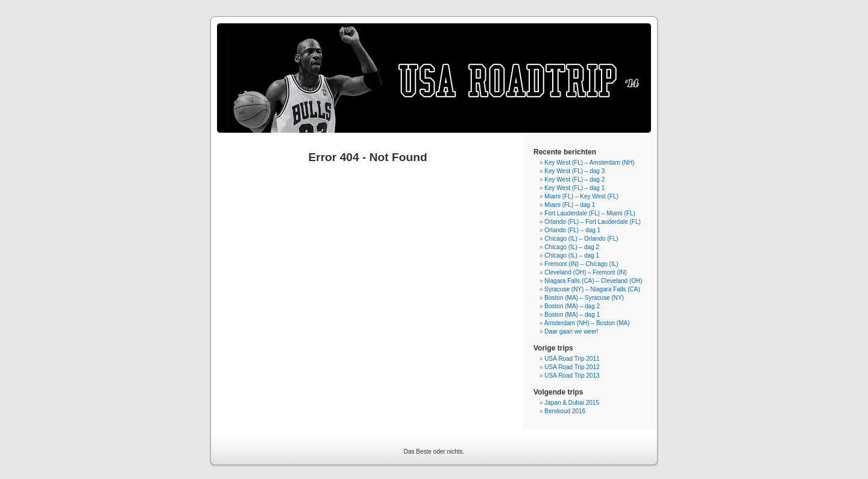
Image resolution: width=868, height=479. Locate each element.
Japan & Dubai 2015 (572, 403)
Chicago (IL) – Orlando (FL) (581, 239)
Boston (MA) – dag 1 (572, 315)
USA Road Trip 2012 (572, 367)
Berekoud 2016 (565, 411)
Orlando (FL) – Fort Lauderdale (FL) (593, 222)
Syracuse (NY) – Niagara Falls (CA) (592, 289)
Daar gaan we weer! (571, 331)
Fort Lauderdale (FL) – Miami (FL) (590, 213)
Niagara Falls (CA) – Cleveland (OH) (593, 281)
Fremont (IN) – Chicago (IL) (581, 264)
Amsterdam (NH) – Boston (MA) (587, 323)
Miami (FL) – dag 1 (570, 205)
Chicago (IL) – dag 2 (572, 247)
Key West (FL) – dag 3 (574, 171)
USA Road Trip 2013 (572, 376)
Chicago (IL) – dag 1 (572, 255)
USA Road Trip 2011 (572, 359)
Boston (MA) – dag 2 (572, 306)
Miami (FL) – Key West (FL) (581, 196)
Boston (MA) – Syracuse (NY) (584, 298)
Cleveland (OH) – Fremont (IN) (586, 272)
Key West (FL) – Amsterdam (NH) (589, 163)
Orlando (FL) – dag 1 (572, 230)
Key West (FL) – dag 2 (574, 179)
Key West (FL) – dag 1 (574, 188)
